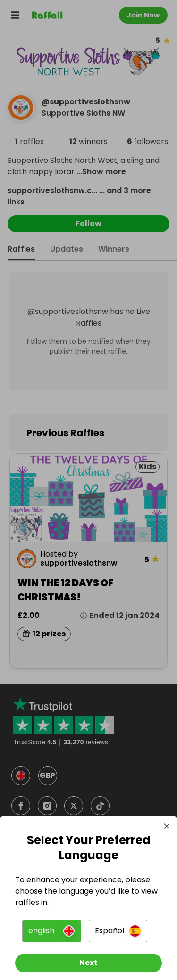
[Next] (88, 963)
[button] (51, 931)
